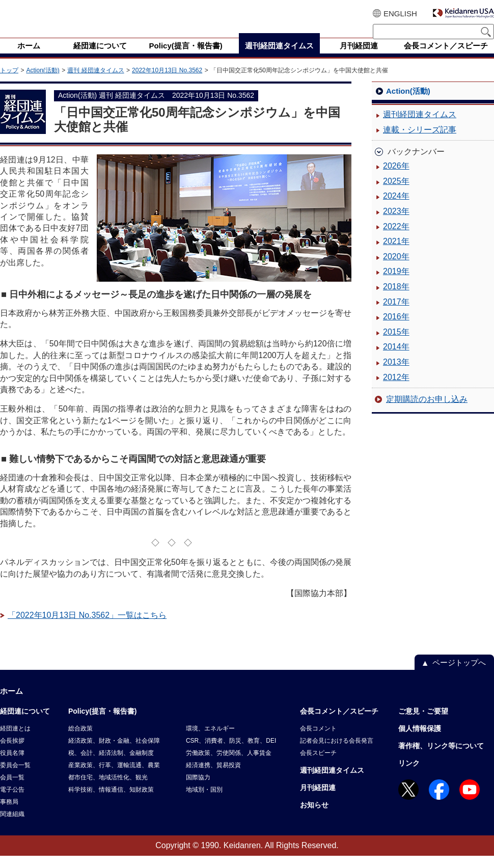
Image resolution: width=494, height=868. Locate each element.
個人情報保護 (420, 741)
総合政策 (80, 741)
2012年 (396, 389)
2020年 (396, 269)
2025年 (396, 193)
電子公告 (12, 802)
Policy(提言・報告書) (103, 723)
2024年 (396, 208)
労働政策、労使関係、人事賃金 (229, 765)
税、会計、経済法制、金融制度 (111, 765)
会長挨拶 (12, 753)
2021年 (396, 253)
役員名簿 (12, 765)
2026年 (396, 178)
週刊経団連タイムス (420, 127)
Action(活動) (43, 83)
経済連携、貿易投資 (213, 777)
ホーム (11, 703)
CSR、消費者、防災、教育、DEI (231, 753)
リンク (409, 775)
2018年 (396, 299)
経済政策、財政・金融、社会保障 (114, 753)
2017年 (396, 314)
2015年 (396, 344)
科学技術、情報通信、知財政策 (111, 802)
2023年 (396, 223)
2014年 (396, 359)
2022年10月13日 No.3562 (167, 83)
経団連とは (15, 741)
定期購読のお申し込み (427, 411)
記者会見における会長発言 (337, 753)
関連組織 (12, 826)
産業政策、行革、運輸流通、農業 (114, 777)
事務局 (9, 814)
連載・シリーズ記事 (420, 142)
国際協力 (198, 790)
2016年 (396, 329)
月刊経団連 (318, 800)
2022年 (396, 239)
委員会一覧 (15, 777)
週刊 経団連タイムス (95, 83)
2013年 (396, 374)
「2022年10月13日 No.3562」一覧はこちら (87, 627)
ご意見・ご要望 (423, 723)
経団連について (25, 723)
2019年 (396, 283)
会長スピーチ (318, 765)
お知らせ (314, 817)
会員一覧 (12, 790)
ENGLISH (400, 13)
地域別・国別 (204, 802)
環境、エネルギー (210, 741)
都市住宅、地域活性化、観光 (108, 790)
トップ (9, 83)
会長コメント (318, 741)
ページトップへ (459, 675)
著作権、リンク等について (441, 758)
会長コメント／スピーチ (339, 723)
